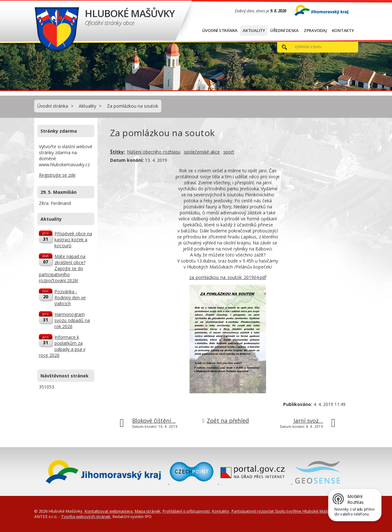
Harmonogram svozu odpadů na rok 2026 (72, 320)
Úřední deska (284, 30)
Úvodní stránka (220, 30)
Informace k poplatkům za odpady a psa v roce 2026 (62, 346)
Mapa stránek (147, 511)
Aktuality (254, 30)
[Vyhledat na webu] (319, 47)
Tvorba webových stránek (86, 517)
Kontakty (343, 30)
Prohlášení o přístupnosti (186, 511)
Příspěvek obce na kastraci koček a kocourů (73, 240)
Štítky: (118, 152)
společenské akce (202, 152)
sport (229, 152)
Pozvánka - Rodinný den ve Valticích (70, 298)
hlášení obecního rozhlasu (154, 152)
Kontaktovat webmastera (109, 511)
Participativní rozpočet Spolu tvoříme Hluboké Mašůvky (284, 511)
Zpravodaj (315, 30)
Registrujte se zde (57, 175)
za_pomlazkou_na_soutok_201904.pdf (228, 277)
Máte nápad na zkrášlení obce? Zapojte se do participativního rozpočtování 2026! (62, 268)
